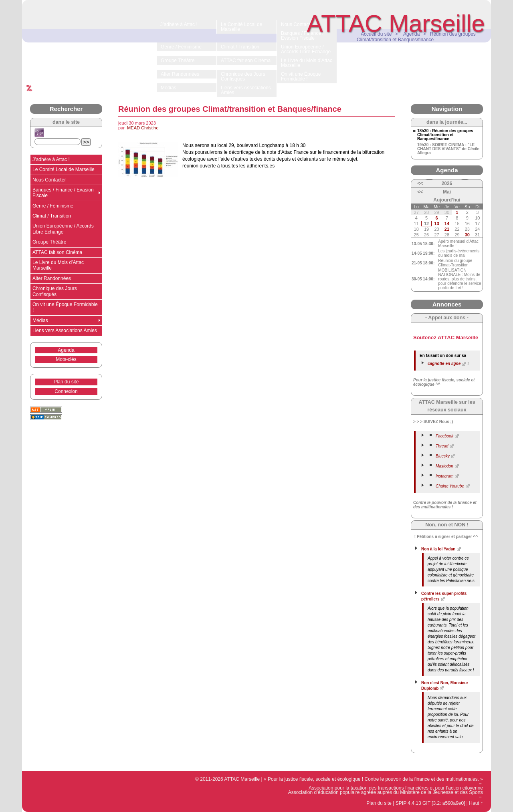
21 (447, 229)
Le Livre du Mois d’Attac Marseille (58, 265)
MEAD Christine (143, 128)
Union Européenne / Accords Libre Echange (63, 229)
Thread (442, 446)
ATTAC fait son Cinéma (57, 252)
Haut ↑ (476, 803)
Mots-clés (66, 359)
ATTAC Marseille (396, 23)
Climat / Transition (52, 216)
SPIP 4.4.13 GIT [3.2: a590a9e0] (430, 803)
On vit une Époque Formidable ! (65, 307)
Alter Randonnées (52, 278)
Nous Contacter (49, 180)
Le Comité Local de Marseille (64, 169)
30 (467, 235)
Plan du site (66, 382)
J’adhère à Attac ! (51, 159)
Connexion (66, 391)
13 (436, 224)
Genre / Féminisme (53, 206)
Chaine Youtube (450, 486)
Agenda (66, 350)
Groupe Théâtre (49, 242)
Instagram (444, 476)
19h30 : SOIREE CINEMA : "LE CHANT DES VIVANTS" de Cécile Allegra (448, 149)
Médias (40, 320)
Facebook (444, 436)
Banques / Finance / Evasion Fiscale (63, 193)
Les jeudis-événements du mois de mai (459, 253)
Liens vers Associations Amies (65, 330)
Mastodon (444, 466)
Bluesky (443, 456)
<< (420, 183)
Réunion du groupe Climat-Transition (455, 263)
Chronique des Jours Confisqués (55, 291)
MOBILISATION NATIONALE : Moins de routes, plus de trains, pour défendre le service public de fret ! (459, 279)
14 (447, 224)
